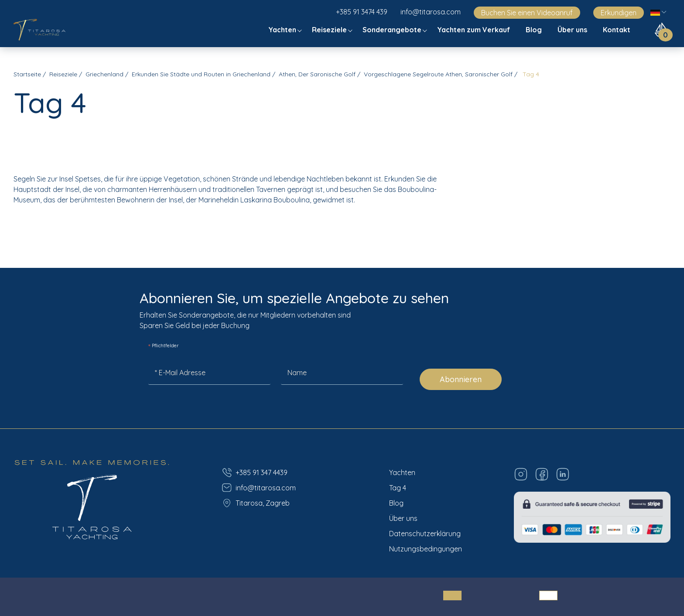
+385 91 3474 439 (362, 12)
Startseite (27, 74)
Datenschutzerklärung (425, 534)
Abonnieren (461, 379)
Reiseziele (330, 30)
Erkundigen (619, 13)
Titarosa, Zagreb (256, 503)
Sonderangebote (393, 30)
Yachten (283, 30)
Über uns (573, 30)
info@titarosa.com (431, 12)
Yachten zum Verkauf (474, 30)
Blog (535, 30)
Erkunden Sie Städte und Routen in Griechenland (201, 74)
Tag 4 (398, 488)
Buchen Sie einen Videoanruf (527, 13)
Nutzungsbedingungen (426, 549)
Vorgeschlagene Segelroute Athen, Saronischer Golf (438, 74)
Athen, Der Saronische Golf (317, 74)
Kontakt (617, 30)
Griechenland (104, 74)
